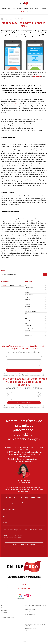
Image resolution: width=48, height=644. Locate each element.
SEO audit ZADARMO (22, 8)
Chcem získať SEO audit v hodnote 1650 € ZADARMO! (35, 625)
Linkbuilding (4, 610)
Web (26, 333)
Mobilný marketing (24, 19)
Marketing (27, 304)
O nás (32, 8)
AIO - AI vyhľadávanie (30, 614)
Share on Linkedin (46, 263)
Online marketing (34, 19)
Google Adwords (29, 295)
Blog (37, 8)
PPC (26, 318)
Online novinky (28, 316)
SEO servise (37, 77)
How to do (27, 299)
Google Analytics (29, 297)
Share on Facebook (38, 263)
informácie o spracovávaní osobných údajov (34, 374)
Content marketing (29, 288)
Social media (28, 326)
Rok (20, 285)
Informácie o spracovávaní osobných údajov (13, 537)
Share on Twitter (42, 263)
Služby (4, 8)
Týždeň (5, 285)
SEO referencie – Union (30, 628)
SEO (9, 8)
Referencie (43, 8)
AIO (14, 8)
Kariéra (27, 302)
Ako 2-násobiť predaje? (30, 609)
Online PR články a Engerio (7, 617)
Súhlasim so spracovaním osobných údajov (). (24, 374)
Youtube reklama (29, 335)
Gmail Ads (27, 292)
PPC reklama (4, 613)
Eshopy (27, 290)
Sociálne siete (4, 615)
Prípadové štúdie (29, 321)
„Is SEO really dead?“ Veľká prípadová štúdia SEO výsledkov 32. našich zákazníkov (35, 606)
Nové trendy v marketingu (31, 311)
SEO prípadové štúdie (24, 589)
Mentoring (27, 307)
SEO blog (27, 603)
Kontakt (22, 12)
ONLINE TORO (24, 3)
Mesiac (12, 285)
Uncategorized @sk (30, 328)
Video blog (28, 330)
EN (31, 12)
